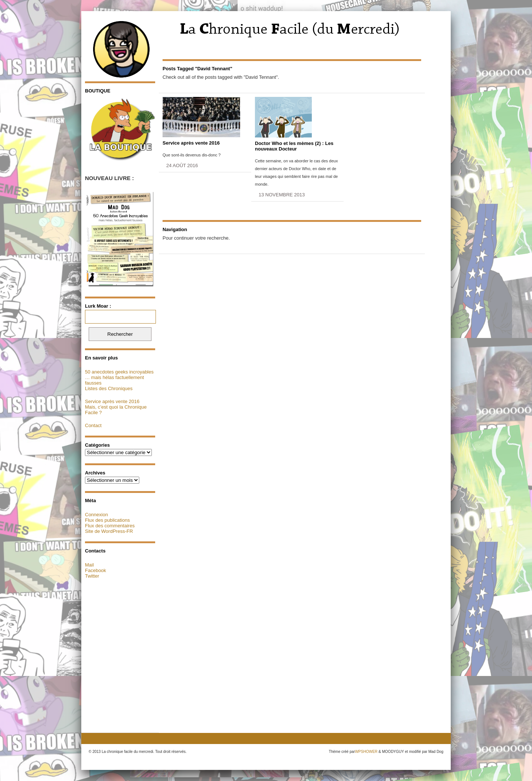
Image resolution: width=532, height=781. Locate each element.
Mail (89, 565)
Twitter (92, 576)
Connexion (96, 515)
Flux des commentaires (110, 526)
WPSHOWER (366, 752)
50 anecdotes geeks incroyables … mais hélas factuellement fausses (119, 377)
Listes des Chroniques (109, 388)
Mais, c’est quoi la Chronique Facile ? (116, 410)
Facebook (96, 570)
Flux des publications (107, 520)
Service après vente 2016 (112, 401)
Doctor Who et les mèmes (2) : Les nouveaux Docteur (294, 146)
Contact (93, 425)
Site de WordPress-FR (109, 531)
